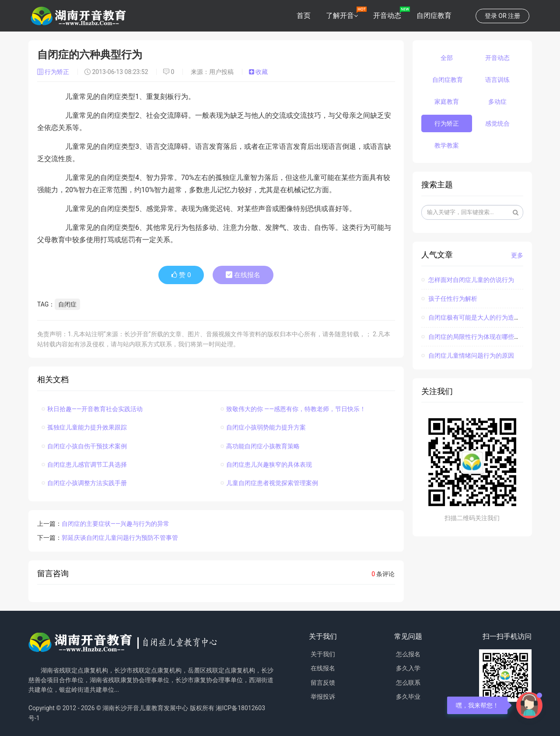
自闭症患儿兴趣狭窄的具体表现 (266, 465)
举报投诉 (323, 697)
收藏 (258, 72)
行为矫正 (54, 72)
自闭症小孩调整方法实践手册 (84, 483)
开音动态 (387, 16)
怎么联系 (408, 683)
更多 (517, 255)
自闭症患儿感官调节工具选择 (84, 465)
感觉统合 (497, 123)
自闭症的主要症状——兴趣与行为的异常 (115, 524)
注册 (514, 16)
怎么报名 (408, 654)
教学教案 (447, 145)
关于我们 (323, 654)
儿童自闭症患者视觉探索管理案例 (269, 483)
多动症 (497, 102)
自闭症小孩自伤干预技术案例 (84, 446)
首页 (304, 16)
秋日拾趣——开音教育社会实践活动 (92, 409)
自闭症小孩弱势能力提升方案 (263, 427)
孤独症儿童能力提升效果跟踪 (84, 427)
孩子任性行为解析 (449, 299)
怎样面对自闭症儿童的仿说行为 (468, 280)
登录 (491, 16)
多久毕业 (408, 697)
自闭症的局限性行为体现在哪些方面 (474, 337)
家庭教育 (447, 102)
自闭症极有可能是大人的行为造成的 (474, 317)
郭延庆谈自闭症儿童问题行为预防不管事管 (120, 538)
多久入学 (408, 668)
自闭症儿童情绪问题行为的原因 (468, 356)
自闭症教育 (434, 16)
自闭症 (67, 304)
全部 (447, 58)
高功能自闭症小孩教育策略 (260, 446)
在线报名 (243, 275)
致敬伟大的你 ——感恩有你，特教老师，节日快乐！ (293, 409)
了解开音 (340, 16)
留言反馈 (323, 683)
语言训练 (497, 80)
